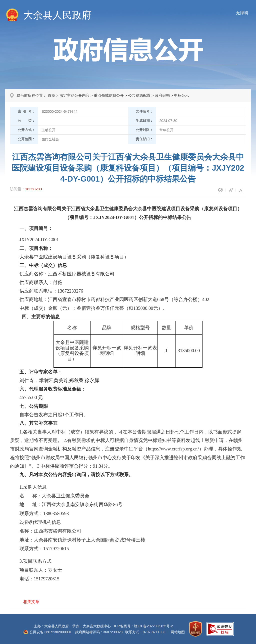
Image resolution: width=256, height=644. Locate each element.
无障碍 (242, 13)
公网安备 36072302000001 (51, 632)
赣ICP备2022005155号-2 (153, 626)
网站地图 (178, 632)
